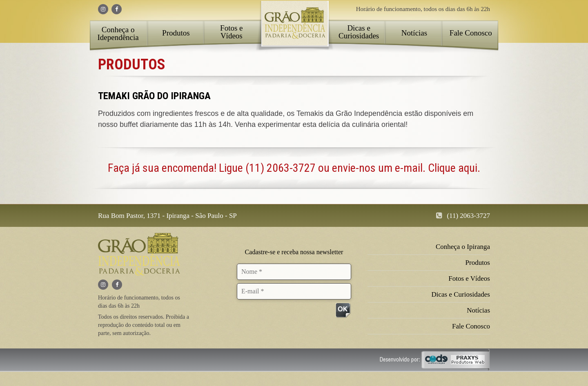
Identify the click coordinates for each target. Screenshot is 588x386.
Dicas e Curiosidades (359, 32)
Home (294, 27)
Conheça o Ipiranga (463, 247)
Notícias (414, 33)
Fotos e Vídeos (231, 32)
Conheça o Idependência (118, 33)
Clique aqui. (454, 168)
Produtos (176, 33)
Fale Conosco (471, 33)
